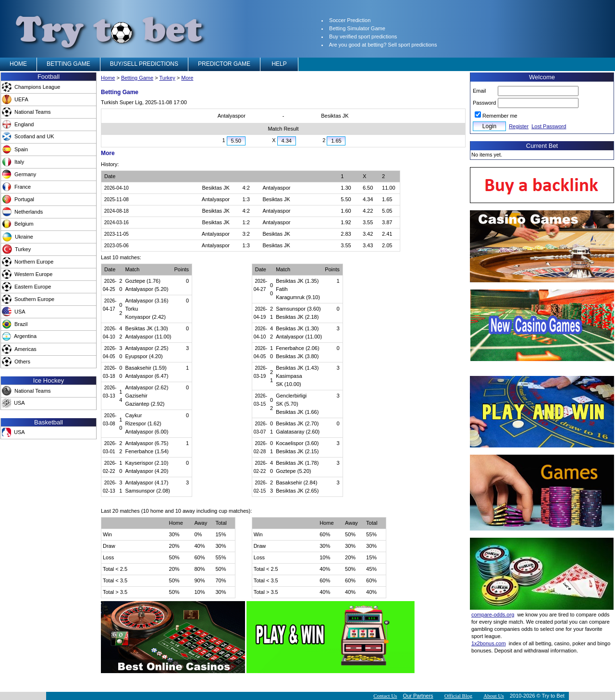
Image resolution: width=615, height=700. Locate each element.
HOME (18, 64)
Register (519, 126)
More (187, 78)
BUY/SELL (144, 64)
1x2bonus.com (489, 643)
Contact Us (385, 696)
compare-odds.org (493, 615)
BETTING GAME (68, 64)
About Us (493, 696)
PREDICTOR (224, 64)
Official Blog (458, 696)
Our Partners (418, 696)
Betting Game (137, 78)
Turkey (167, 78)
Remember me (500, 116)
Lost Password (549, 126)
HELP (279, 64)
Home (108, 78)
